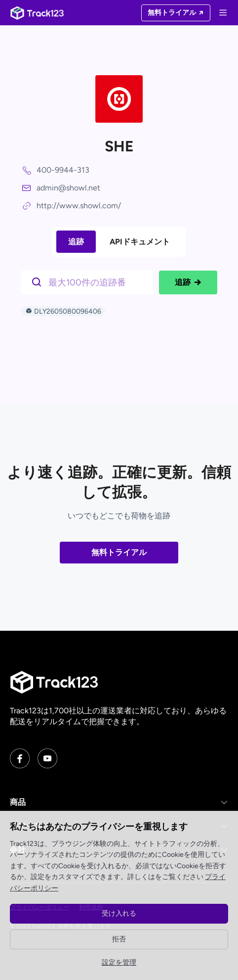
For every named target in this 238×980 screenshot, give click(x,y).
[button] (119, 802)
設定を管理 (119, 962)
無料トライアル (119, 552)
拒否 (119, 939)
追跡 (76, 242)
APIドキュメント (140, 242)
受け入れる (119, 913)
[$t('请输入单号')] (89, 281)
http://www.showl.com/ (79, 206)
